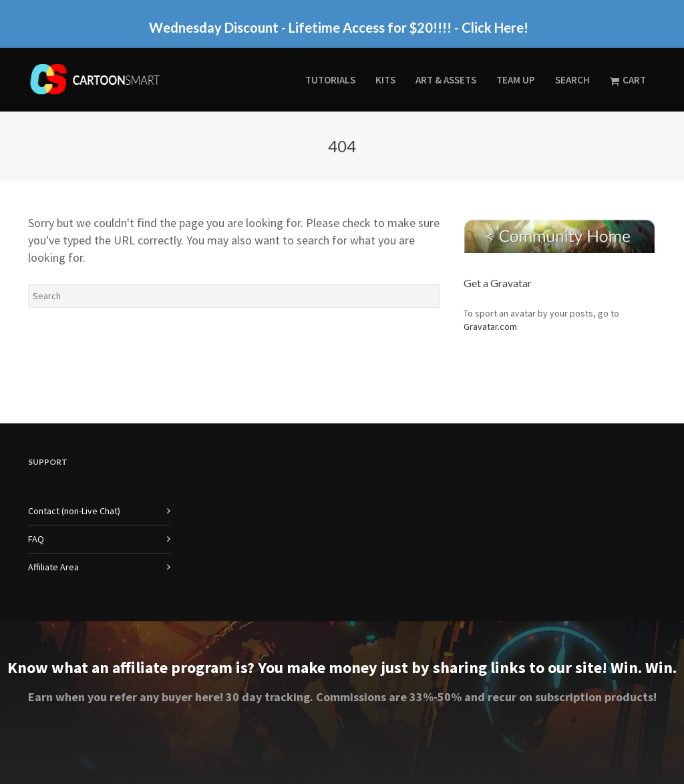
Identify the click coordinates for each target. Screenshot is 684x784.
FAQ (36, 539)
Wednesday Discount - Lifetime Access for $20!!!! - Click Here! (339, 27)
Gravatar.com (490, 327)
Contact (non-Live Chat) (74, 511)
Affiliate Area (53, 567)
